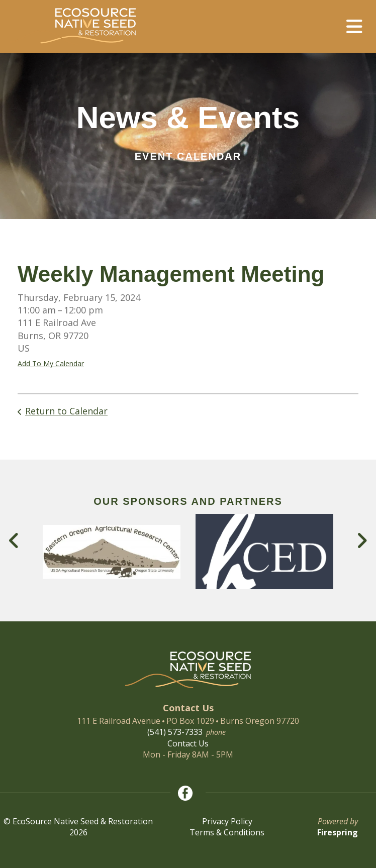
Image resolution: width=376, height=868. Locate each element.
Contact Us (188, 743)
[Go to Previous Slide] (14, 540)
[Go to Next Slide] (362, 540)
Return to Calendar (66, 411)
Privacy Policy (227, 821)
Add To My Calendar (51, 363)
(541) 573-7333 (175, 732)
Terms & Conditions (227, 832)
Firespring (338, 832)
